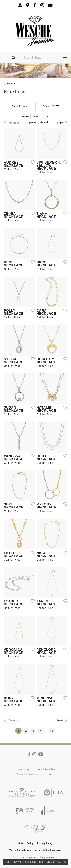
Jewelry (11, 84)
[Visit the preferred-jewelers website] (35, 828)
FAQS (51, 774)
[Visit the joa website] (48, 811)
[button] (20, 5)
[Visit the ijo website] (25, 811)
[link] (28, 5)
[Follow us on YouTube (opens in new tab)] (50, 5)
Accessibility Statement (29, 774)
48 (52, 731)
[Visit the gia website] (54, 793)
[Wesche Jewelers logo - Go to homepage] (35, 30)
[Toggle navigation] (65, 57)
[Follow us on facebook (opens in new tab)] (35, 5)
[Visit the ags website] (22, 793)
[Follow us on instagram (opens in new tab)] (42, 5)
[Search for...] (41, 57)
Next (60, 123)
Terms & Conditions (46, 769)
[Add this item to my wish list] (32, 162)
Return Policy (26, 843)
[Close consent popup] (65, 862)
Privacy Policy (22, 769)
